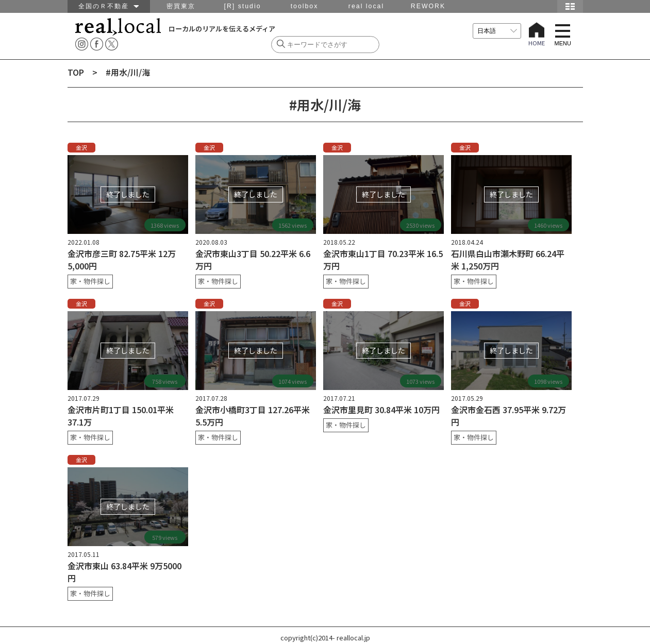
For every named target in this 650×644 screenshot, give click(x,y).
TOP (76, 72)
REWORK (428, 6)
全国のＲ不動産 (109, 6)
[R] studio (242, 6)
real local (366, 6)
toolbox (305, 6)
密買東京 (181, 6)
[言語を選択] (497, 31)
